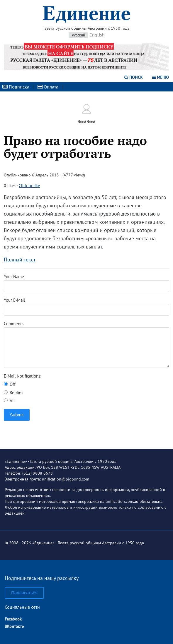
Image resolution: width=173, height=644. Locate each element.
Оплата (48, 87)
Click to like (29, 186)
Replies (13, 392)
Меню (161, 77)
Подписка (16, 87)
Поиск (134, 77)
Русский (78, 35)
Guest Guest (87, 121)
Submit (17, 415)
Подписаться (24, 593)
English (97, 35)
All (9, 401)
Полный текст (20, 260)
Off (10, 384)
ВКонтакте (14, 626)
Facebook (13, 619)
